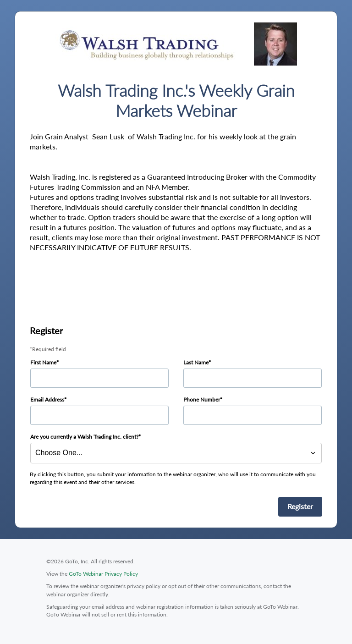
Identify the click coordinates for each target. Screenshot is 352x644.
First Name (43, 362)
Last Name (196, 362)
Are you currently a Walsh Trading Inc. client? (84, 437)
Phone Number (202, 399)
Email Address (47, 399)
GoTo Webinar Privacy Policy (103, 574)
